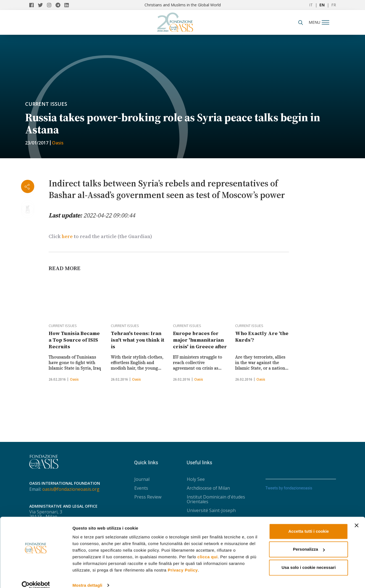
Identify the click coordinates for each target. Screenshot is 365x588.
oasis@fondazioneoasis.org (71, 489)
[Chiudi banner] (356, 517)
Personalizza (309, 541)
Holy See (196, 479)
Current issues (46, 104)
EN (322, 5)
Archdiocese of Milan (208, 488)
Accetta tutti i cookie (309, 523)
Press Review (148, 497)
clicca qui (207, 549)
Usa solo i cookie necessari (309, 559)
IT (311, 5)
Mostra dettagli (87, 577)
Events (141, 488)
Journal (142, 479)
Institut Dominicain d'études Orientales (216, 499)
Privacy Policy (183, 562)
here (67, 236)
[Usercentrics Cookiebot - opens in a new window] (36, 577)
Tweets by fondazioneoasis (289, 488)
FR (334, 5)
